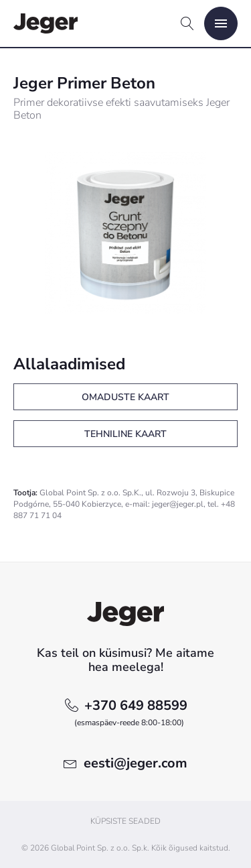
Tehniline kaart (125, 434)
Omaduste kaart (125, 397)
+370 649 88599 (131, 713)
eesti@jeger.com (136, 763)
